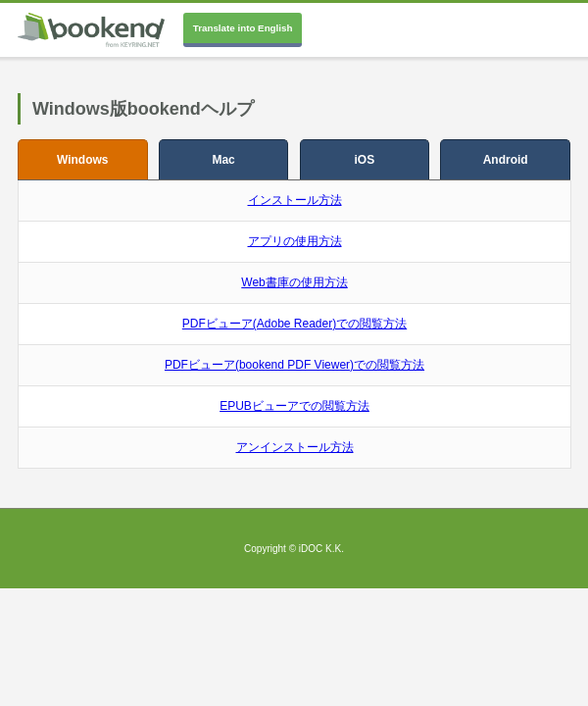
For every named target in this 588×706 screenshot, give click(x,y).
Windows (83, 160)
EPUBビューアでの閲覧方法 (294, 406)
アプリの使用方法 (295, 241)
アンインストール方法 (295, 447)
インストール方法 (295, 200)
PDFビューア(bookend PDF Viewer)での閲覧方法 (294, 365)
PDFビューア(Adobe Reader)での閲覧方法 (294, 324)
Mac (223, 160)
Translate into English (243, 28)
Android (506, 160)
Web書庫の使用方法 (294, 282)
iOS (365, 160)
